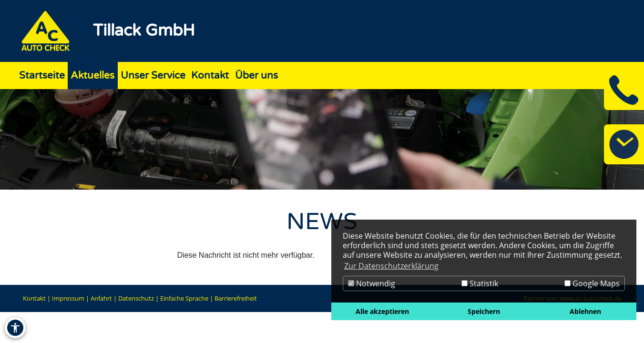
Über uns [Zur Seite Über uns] (256, 76)
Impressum (68, 298)
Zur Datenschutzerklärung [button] (391, 266)
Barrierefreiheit (236, 298)
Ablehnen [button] (585, 311)
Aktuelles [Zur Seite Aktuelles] (92, 76)
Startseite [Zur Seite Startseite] (42, 76)
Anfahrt (101, 298)
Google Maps (592, 283)
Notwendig (372, 283)
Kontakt (34, 298)
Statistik (480, 283)
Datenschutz (136, 298)
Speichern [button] (484, 311)
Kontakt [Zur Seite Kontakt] (210, 76)
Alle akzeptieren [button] (382, 311)
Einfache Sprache (184, 298)
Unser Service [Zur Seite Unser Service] (153, 76)
